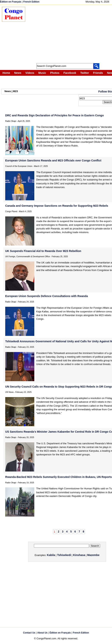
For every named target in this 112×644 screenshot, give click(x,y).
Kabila (51, 555)
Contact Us (29, 633)
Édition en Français (11, 2)
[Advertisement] (71, 34)
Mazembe (93, 555)
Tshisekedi (64, 555)
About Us (42, 633)
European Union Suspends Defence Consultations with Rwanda (47, 296)
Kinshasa (79, 555)
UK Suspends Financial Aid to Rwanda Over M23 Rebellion (43, 251)
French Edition (31, 2)
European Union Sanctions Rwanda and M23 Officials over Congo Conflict (53, 160)
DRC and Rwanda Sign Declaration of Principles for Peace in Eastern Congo (54, 115)
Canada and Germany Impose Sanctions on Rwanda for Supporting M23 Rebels (57, 206)
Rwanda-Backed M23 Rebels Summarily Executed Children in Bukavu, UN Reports (59, 477)
